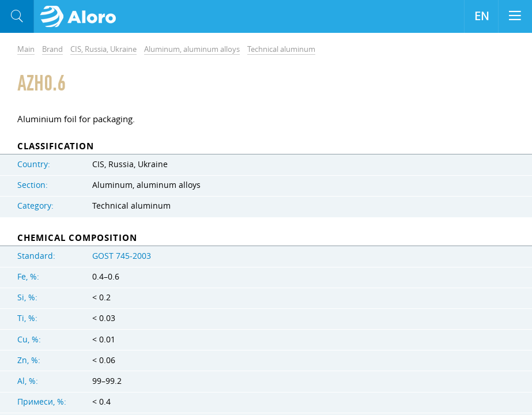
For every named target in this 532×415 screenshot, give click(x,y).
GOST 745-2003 (122, 256)
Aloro (82, 17)
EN (482, 16)
